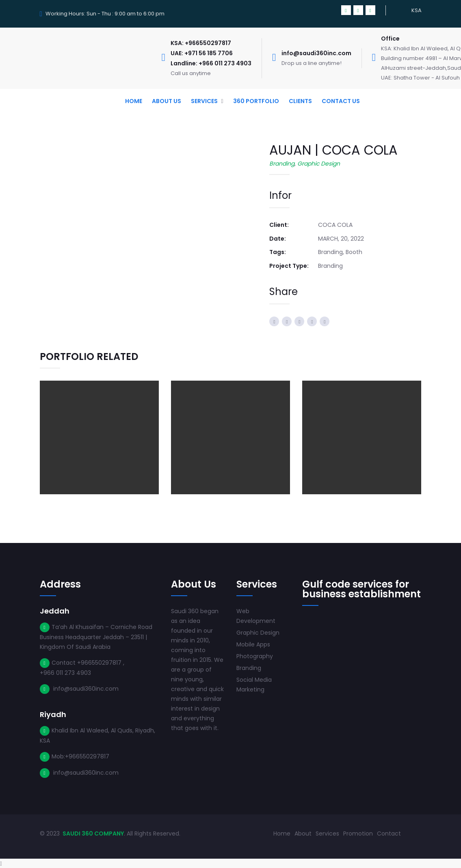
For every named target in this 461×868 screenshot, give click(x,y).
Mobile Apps (253, 644)
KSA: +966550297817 (201, 43)
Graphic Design (319, 164)
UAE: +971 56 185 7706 (202, 53)
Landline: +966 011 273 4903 (211, 63)
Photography (255, 656)
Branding (282, 164)
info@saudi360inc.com (316, 53)
